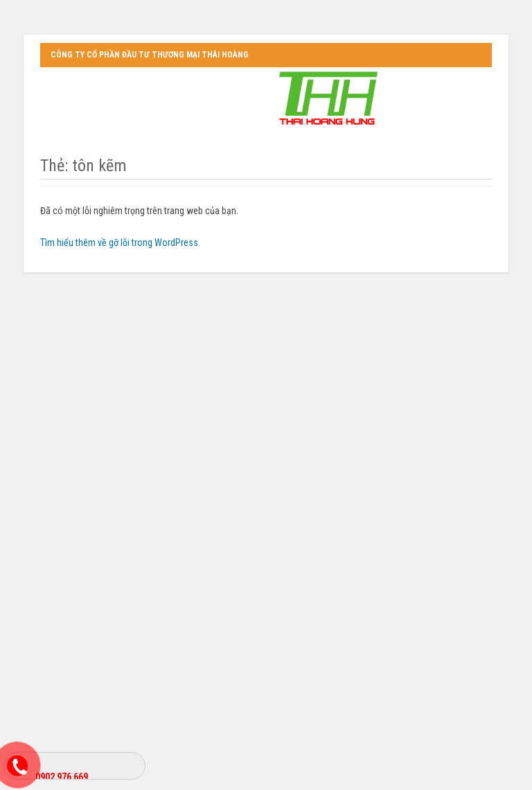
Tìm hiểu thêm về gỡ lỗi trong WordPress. (120, 243)
